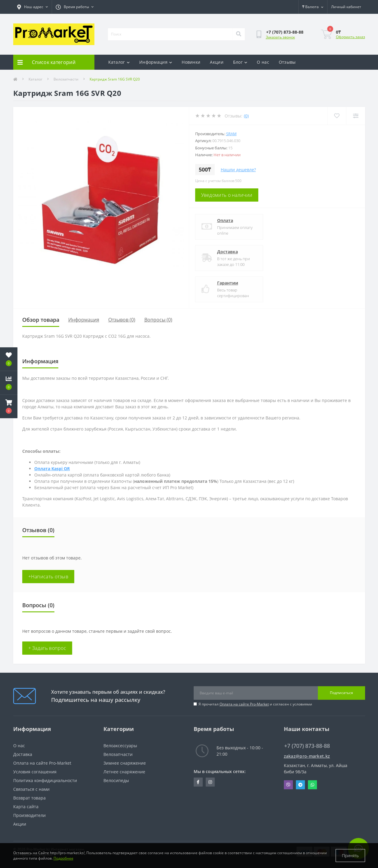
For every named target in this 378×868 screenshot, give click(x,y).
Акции (217, 62)
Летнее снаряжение (124, 772)
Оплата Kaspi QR (52, 469)
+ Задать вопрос (47, 648)
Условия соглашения (35, 772)
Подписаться (341, 693)
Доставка (227, 252)
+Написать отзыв (48, 577)
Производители (29, 815)
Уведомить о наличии (227, 195)
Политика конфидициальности (45, 780)
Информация (156, 62)
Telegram (300, 785)
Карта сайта (26, 807)
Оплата (225, 220)
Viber (288, 785)
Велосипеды (116, 780)
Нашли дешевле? (238, 170)
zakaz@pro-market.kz (307, 756)
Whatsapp (312, 785)
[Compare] (356, 116)
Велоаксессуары (120, 746)
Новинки (191, 62)
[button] (9, 407)
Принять (350, 856)
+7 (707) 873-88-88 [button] (307, 746)
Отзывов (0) (122, 320)
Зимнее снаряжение (125, 763)
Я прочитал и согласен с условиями (255, 704)
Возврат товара (29, 798)
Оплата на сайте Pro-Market (244, 704)
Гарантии (228, 283)
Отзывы (287, 62)
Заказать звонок (280, 37)
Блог (240, 62)
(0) (246, 116)
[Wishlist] (337, 116)
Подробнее (63, 858)
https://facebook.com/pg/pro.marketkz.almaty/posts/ (198, 782)
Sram (231, 134)
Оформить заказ (350, 37)
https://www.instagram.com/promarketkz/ (210, 782)
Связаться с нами (31, 789)
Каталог (119, 62)
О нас (263, 62)
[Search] (238, 34)
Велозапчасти (66, 79)
